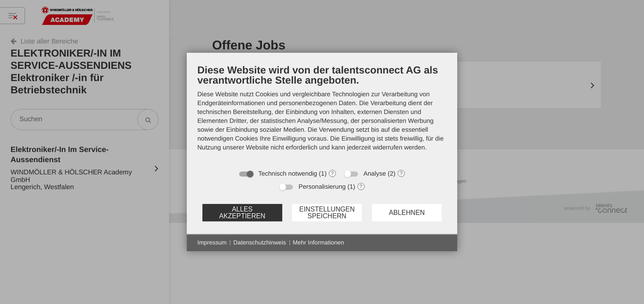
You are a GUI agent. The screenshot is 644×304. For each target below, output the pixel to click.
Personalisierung (322, 187)
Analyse (375, 174)
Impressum (212, 242)
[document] (322, 114)
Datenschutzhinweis (260, 242)
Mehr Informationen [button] (318, 242)
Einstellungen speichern (327, 213)
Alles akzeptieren (242, 213)
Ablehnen (407, 213)
